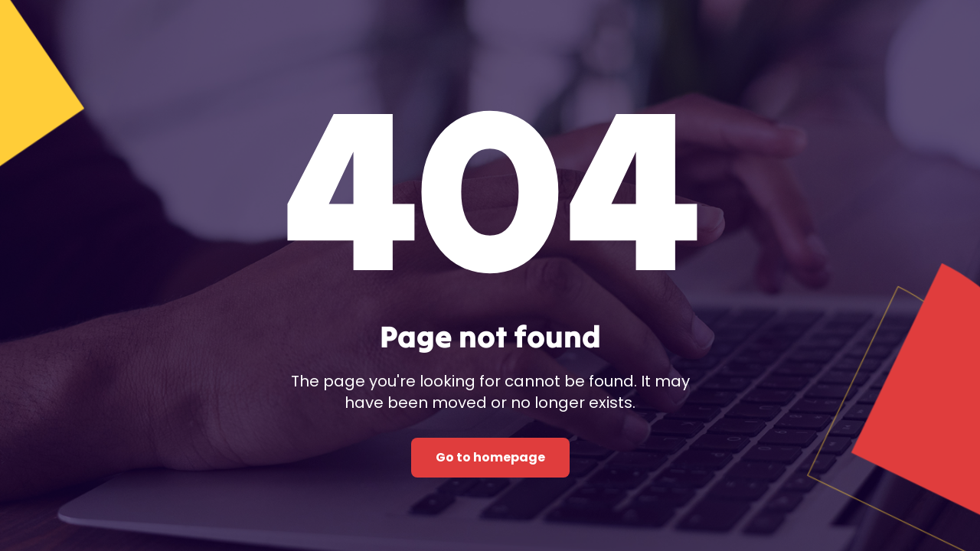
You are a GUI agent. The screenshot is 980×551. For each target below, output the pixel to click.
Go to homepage (490, 457)
